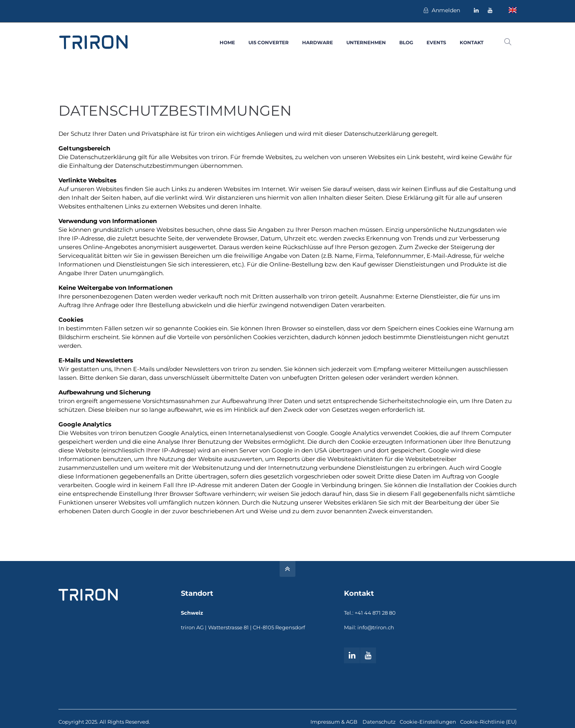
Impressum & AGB (334, 722)
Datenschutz (379, 722)
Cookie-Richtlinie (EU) (488, 722)
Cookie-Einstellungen (428, 722)
